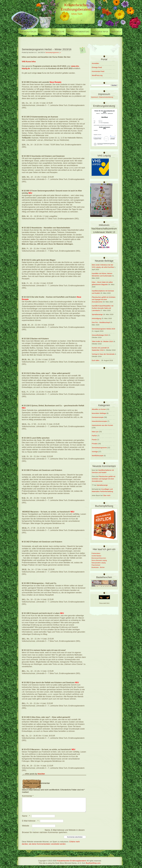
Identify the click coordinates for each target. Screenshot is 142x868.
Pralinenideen (96, 553)
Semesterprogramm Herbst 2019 (104, 329)
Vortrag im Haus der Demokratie (103, 354)
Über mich (116, 32)
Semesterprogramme (52, 52)
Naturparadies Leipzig (99, 563)
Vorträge (95, 452)
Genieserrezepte (98, 417)
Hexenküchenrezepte (99, 421)
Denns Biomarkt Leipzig (99, 560)
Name (27, 819)
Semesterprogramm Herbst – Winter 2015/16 (47, 49)
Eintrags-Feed (97, 67)
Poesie (94, 440)
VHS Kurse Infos (100, 32)
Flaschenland (96, 565)
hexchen (41, 774)
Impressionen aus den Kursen (102, 425)
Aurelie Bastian (96, 556)
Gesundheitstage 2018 (100, 335)
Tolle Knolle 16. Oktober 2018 (102, 341)
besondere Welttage (99, 413)
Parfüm (94, 436)
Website (26, 828)
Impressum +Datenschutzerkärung (102, 97)
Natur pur (95, 432)
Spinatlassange (97, 314)
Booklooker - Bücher (98, 567)
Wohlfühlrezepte (98, 456)
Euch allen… (96, 360)
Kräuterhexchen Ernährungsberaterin (76, 7)
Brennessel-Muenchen (99, 558)
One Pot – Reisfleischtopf (101, 322)
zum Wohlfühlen (28, 32)
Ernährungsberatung (78, 32)
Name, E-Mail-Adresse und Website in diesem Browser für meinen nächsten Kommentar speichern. (53, 834)
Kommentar (28, 796)
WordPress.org (97, 75)
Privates (95, 444)
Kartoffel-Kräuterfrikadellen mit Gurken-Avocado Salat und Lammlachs (103, 308)
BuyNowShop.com (93, 866)
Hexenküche (58, 32)
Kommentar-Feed (98, 71)
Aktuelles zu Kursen (99, 409)
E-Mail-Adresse (31, 823)
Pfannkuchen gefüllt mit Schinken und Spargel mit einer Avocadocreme (104, 299)
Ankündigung (97, 318)
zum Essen (44, 32)
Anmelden (95, 63)
